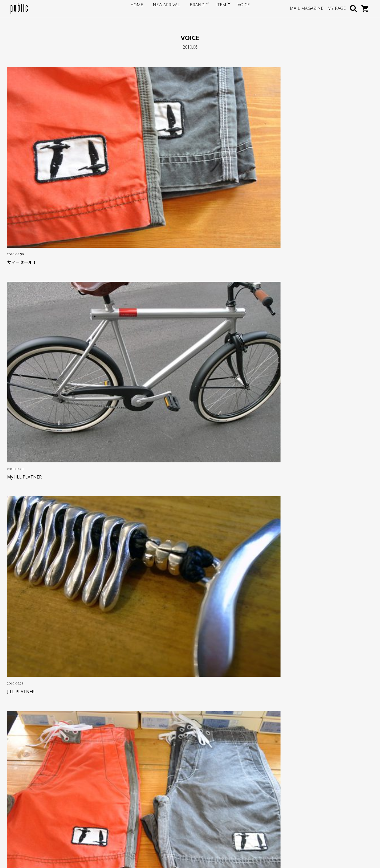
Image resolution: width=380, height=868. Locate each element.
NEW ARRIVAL (168, 8)
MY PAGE (337, 8)
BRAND (194, 8)
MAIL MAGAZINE (307, 8)
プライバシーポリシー (152, 816)
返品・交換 (143, 799)
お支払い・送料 (147, 791)
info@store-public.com (41, 788)
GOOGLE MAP (32, 814)
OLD (168, 645)
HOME (144, 8)
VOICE (236, 8)
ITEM (216, 8)
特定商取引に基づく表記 (154, 807)
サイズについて (147, 775)
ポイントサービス (149, 783)
